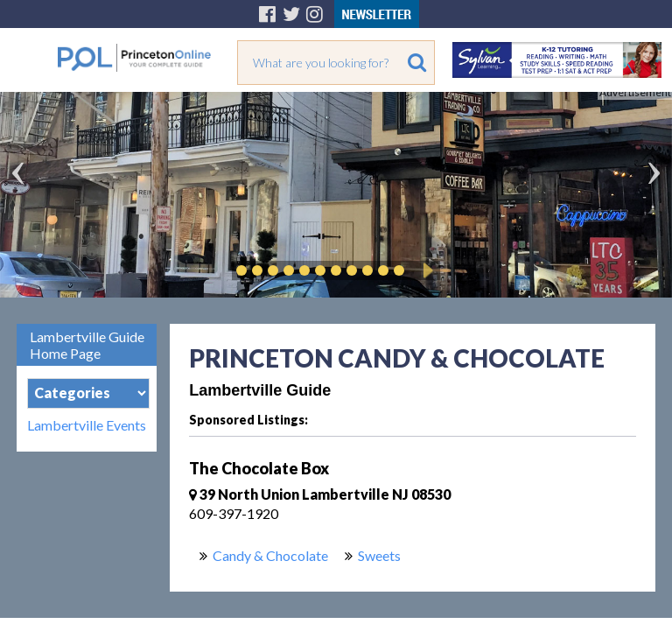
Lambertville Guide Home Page (87, 345)
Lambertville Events (87, 425)
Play (425, 270)
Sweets (379, 555)
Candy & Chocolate (270, 555)
